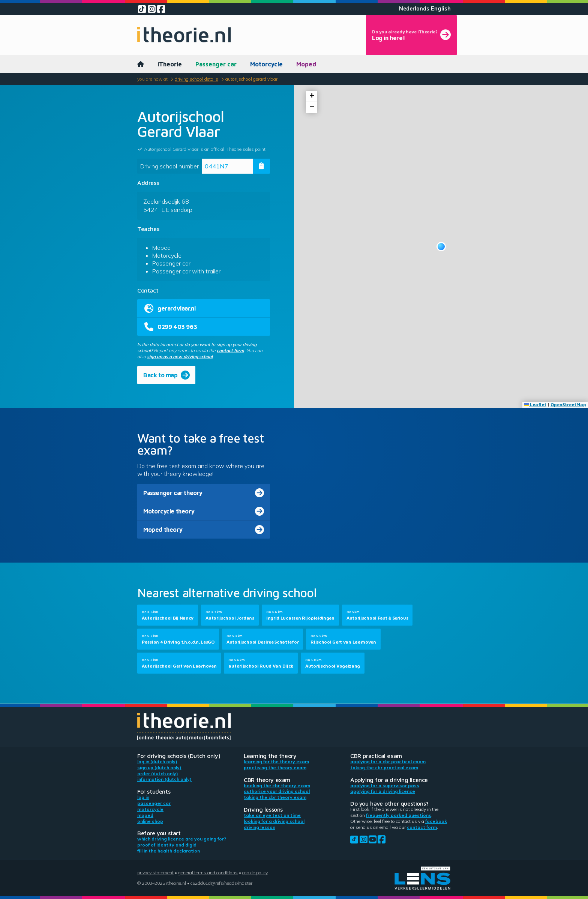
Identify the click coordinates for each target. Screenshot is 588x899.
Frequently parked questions (399, 815)
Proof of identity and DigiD (167, 845)
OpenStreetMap (568, 404)
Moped (306, 64)
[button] (441, 247)
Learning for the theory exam (276, 762)
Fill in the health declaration (169, 851)
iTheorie (170, 64)
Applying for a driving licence (383, 791)
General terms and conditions (208, 873)
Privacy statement (155, 873)
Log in (143, 797)
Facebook (436, 821)
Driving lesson (259, 827)
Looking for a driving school (274, 821)
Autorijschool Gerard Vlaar (251, 79)
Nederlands (414, 9)
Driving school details (196, 79)
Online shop (150, 821)
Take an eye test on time (272, 815)
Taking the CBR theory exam (275, 797)
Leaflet (535, 404)
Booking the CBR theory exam (277, 786)
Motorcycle (266, 64)
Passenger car (216, 64)
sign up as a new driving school (180, 356)
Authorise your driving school (277, 791)
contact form (230, 350)
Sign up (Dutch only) (159, 768)
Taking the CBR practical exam (384, 768)
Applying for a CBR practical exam (388, 762)
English (441, 9)
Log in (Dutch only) (157, 762)
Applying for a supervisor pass (385, 786)
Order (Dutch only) (158, 774)
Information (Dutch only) (164, 779)
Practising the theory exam (275, 768)
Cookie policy (255, 873)
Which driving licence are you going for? (182, 839)
